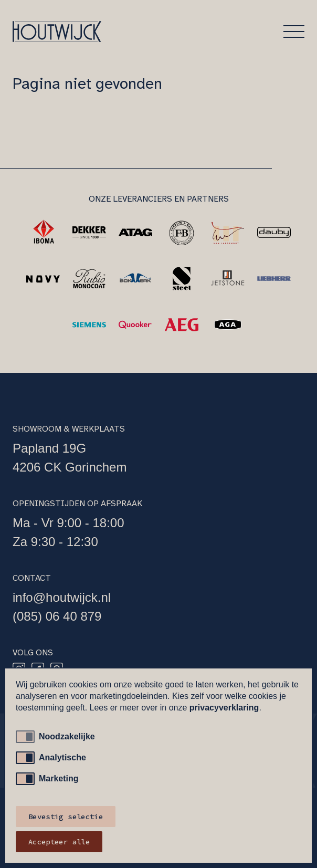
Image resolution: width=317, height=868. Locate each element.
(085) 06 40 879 (57, 616)
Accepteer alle (59, 842)
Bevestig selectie (66, 817)
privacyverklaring (224, 708)
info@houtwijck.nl (62, 597)
